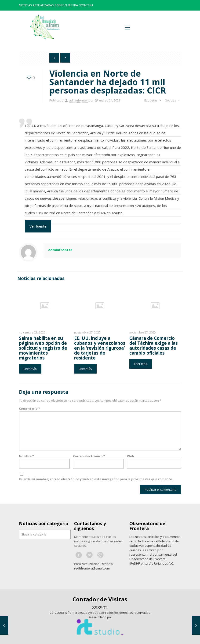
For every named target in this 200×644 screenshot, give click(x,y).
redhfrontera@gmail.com (92, 568)
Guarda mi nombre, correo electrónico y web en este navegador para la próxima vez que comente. (96, 479)
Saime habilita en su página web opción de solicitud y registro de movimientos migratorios (43, 348)
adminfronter (78, 100)
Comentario (29, 408)
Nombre (26, 456)
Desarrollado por (100, 617)
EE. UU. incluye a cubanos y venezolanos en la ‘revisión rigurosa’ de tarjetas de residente (100, 348)
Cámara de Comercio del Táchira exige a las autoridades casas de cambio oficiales (154, 346)
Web (131, 456)
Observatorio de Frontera (147, 526)
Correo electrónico (89, 456)
